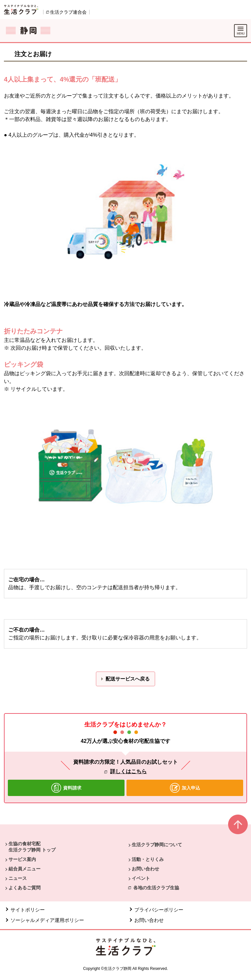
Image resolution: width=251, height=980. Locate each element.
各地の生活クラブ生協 (156, 888)
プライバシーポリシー (159, 910)
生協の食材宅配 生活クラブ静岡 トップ (32, 847)
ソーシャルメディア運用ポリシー (47, 920)
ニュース (18, 878)
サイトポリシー (28, 910)
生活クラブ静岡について (157, 845)
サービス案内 (22, 859)
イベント (141, 878)
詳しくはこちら (128, 771)
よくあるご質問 (25, 888)
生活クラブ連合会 (68, 12)
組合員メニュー (25, 869)
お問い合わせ (145, 869)
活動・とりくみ (148, 859)
